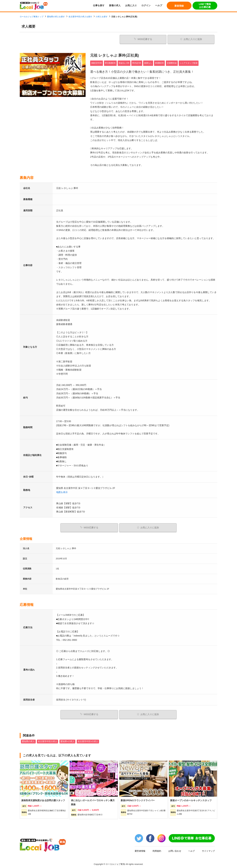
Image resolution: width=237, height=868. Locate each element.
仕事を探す (99, 5)
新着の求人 (115, 5)
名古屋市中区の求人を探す (80, 17)
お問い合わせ (175, 850)
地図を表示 (62, 492)
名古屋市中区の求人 (47, 740)
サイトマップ (208, 850)
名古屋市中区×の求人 (88, 740)
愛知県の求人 (28, 740)
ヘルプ (159, 5)
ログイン (146, 5)
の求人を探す (102, 17)
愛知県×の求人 (67, 740)
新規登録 (179, 6)
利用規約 (157, 850)
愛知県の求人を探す (56, 17)
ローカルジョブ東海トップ (32, 17)
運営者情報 (140, 850)
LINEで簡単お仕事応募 (205, 6)
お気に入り (131, 5)
